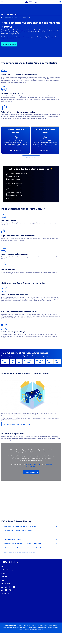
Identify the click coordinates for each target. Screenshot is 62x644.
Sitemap (21, 630)
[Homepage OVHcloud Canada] (2, 17)
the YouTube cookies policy (33, 464)
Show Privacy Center (31, 472)
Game (16, 17)
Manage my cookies (43, 626)
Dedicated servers (8, 17)
